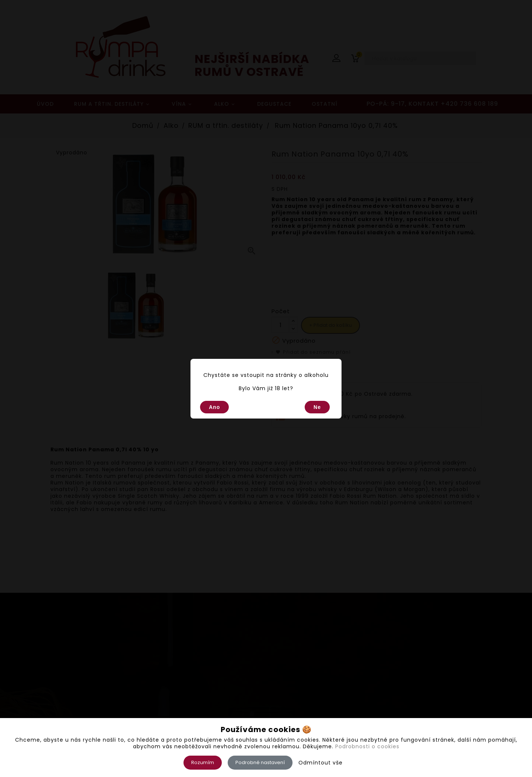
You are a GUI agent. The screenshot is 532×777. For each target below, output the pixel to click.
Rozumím (203, 762)
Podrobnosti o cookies (367, 746)
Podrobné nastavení (260, 762)
